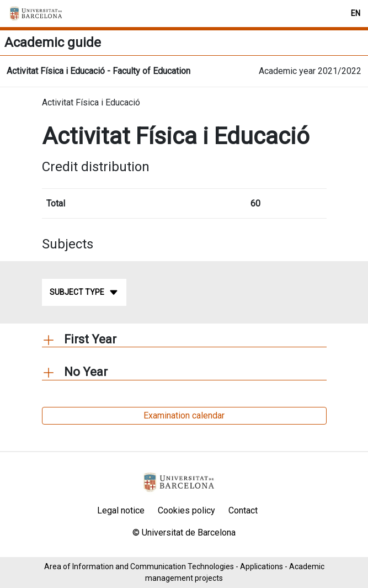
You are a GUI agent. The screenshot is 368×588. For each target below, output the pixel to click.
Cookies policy (186, 510)
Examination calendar (184, 415)
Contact (243, 510)
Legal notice (121, 510)
